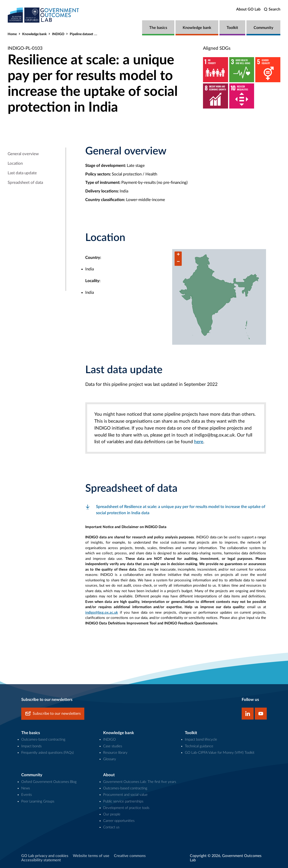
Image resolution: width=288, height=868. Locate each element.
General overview (23, 154)
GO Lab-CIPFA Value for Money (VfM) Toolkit (220, 753)
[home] (43, 15)
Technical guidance (199, 746)
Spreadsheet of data (25, 183)
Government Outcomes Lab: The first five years (140, 782)
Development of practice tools (126, 808)
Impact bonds (31, 746)
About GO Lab (248, 9)
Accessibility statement (41, 860)
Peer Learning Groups (38, 801)
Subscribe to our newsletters (53, 714)
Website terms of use (91, 856)
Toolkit (232, 28)
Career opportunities (119, 821)
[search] (272, 9)
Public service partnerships (123, 801)
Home (12, 34)
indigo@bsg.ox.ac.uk (102, 613)
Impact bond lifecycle (201, 740)
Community (263, 28)
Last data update (22, 173)
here (199, 442)
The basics (158, 28)
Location (15, 163)
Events (27, 795)
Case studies (113, 746)
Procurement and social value (125, 795)
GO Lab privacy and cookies (45, 856)
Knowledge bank (197, 28)
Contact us (111, 827)
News (26, 788)
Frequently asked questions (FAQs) (48, 753)
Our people (112, 814)
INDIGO (58, 34)
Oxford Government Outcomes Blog (49, 782)
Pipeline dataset (81, 34)
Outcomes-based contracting (43, 740)
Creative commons (130, 856)
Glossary (110, 759)
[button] (178, 255)
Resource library (115, 753)
